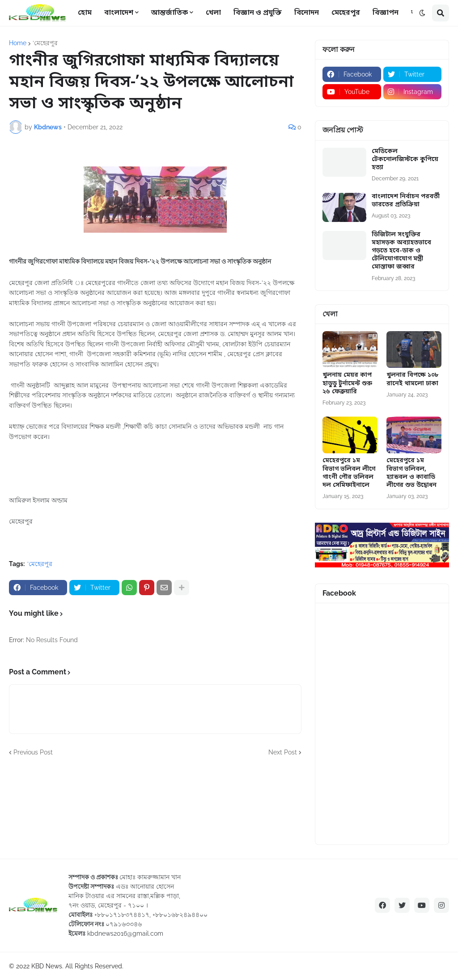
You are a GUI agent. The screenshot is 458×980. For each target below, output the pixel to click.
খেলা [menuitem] (213, 13)
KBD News (47, 966)
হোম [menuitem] (85, 13)
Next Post (283, 752)
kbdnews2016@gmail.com (125, 933)
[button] (422, 13)
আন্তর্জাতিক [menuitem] (170, 13)
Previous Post (33, 752)
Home (18, 43)
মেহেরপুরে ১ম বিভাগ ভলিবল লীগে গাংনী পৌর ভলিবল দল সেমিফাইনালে (349, 473)
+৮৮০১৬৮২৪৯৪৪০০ (180, 915)
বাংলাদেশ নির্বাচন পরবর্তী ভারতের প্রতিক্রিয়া (406, 201)
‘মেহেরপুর (45, 43)
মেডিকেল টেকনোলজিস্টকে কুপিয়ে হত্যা (405, 160)
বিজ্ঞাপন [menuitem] (386, 13)
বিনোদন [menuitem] (307, 13)
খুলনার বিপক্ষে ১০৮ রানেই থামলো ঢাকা (412, 379)
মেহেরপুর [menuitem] (346, 13)
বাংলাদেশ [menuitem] (119, 13)
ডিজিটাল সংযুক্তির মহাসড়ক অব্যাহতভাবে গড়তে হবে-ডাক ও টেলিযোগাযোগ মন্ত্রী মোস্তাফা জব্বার (401, 251)
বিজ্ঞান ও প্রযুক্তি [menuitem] (258, 13)
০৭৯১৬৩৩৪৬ (124, 924)
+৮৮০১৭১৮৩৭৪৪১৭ (122, 915)
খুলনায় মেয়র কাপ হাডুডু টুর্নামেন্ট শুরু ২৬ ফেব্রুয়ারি (347, 383)
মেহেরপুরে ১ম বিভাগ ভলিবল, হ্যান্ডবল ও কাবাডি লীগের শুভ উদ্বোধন (411, 473)
